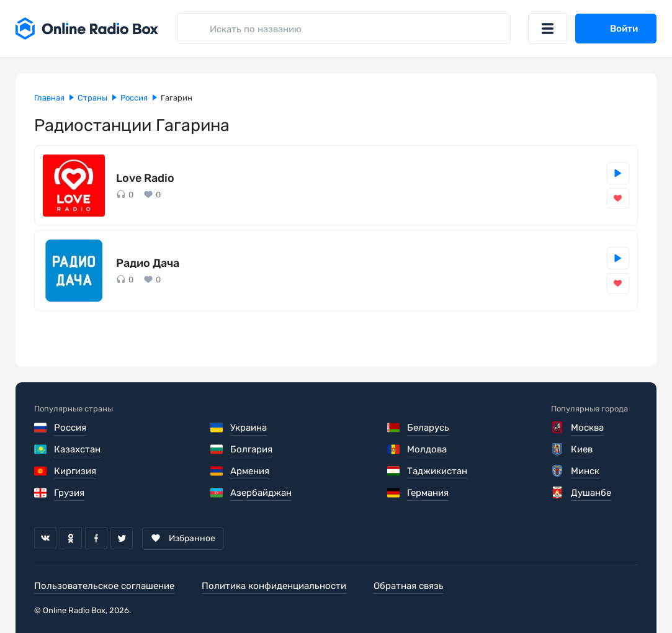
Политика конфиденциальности (274, 586)
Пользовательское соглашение (104, 586)
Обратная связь (409, 586)
